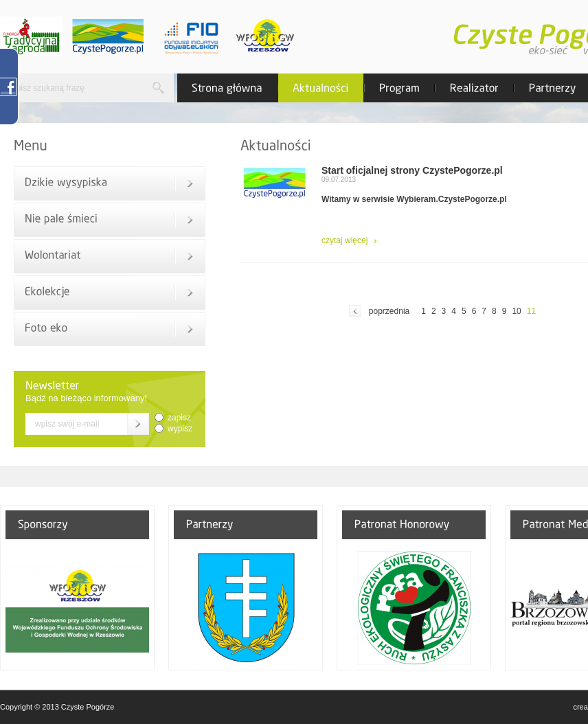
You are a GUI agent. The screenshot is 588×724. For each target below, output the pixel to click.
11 (531, 311)
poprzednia (389, 311)
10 (516, 311)
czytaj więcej (344, 240)
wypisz (180, 429)
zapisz (179, 418)
